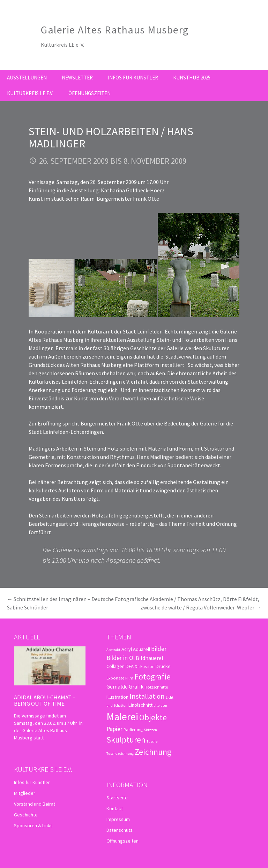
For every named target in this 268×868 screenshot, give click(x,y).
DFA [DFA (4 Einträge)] (130, 666)
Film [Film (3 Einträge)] (129, 678)
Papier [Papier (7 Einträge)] (114, 729)
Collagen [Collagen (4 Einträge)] (116, 666)
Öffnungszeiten (90, 93)
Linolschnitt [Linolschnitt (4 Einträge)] (140, 705)
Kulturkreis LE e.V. (30, 93)
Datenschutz (120, 830)
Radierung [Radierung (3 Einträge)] (133, 729)
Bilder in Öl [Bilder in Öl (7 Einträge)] (121, 658)
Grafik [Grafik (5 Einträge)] (136, 686)
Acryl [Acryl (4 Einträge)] (127, 649)
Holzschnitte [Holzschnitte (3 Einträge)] (156, 687)
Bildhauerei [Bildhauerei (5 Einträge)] (149, 658)
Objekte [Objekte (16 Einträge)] (153, 717)
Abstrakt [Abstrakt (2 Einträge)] (113, 650)
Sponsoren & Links (33, 825)
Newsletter (77, 78)
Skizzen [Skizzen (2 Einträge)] (150, 730)
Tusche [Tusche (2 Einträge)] (152, 741)
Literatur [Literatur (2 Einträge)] (161, 705)
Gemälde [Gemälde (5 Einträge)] (117, 686)
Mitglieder (25, 793)
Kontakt (115, 808)
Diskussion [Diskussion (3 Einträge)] (145, 666)
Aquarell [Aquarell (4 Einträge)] (142, 649)
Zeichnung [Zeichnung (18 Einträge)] (153, 752)
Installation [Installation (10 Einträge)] (147, 696)
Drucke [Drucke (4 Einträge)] (163, 666)
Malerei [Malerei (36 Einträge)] (122, 717)
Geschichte (26, 815)
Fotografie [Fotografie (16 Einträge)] (152, 677)
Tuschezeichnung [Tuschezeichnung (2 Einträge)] (120, 754)
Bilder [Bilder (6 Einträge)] (159, 649)
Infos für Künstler (133, 78)
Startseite (117, 798)
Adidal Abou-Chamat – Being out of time (45, 700)
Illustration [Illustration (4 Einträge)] (117, 697)
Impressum (118, 819)
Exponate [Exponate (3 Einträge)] (115, 678)
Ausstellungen (27, 78)
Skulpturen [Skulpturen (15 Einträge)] (126, 740)
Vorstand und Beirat (35, 804)
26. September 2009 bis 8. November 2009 (113, 161)
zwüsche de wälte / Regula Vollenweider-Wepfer (201, 607)
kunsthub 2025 (192, 78)
